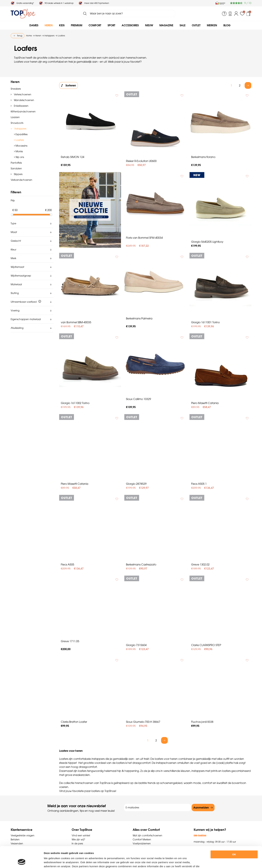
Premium (77, 25)
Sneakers (16, 89)
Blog (227, 25)
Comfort (95, 25)
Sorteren (71, 85)
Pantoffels (16, 163)
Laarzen (15, 117)
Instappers (20, 129)
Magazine (166, 25)
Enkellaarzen (21, 106)
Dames (34, 25)
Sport (111, 25)
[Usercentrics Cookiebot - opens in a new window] (22, 861)
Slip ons (19, 157)
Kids (62, 25)
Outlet (196, 25)
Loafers (19, 140)
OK (234, 835)
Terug (20, 36)
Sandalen (16, 169)
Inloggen (236, 14)
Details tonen (184, 861)
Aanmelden (201, 808)
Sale (183, 25)
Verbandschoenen (21, 180)
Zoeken (85, 14)
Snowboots (17, 123)
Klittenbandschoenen (23, 112)
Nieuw (149, 25)
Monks (19, 151)
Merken (212, 25)
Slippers (18, 174)
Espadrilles (21, 134)
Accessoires (130, 25)
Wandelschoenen (24, 100)
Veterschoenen (22, 94)
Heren (49, 25)
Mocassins (21, 146)
